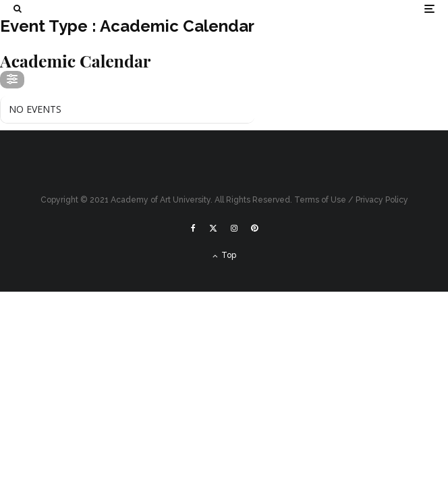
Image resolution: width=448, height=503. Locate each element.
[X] (213, 228)
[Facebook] (193, 228)
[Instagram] (234, 228)
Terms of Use (320, 200)
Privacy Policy (382, 200)
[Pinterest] (254, 228)
